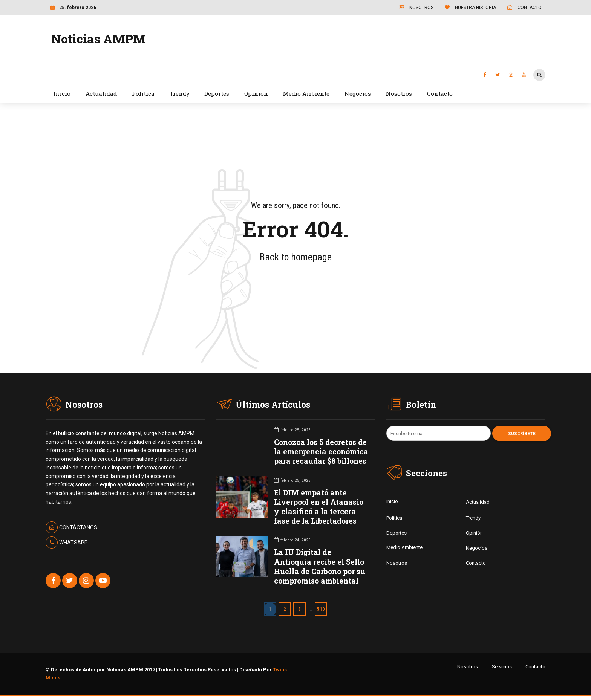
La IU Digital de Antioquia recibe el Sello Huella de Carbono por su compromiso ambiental (320, 566)
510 (321, 609)
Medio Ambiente (306, 93)
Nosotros (399, 93)
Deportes (217, 93)
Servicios (502, 667)
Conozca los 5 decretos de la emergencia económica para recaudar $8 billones (321, 452)
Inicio (62, 93)
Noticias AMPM (99, 39)
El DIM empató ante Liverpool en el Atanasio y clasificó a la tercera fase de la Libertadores (319, 507)
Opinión (256, 93)
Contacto (440, 93)
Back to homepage (296, 257)
